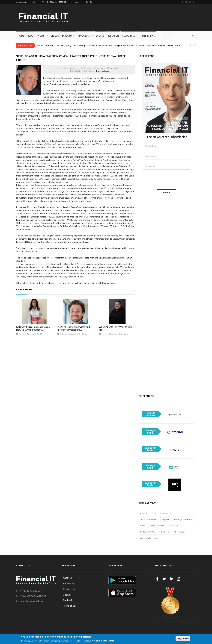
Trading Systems (157, 526)
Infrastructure (180, 532)
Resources (129, 36)
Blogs (31, 36)
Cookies (67, 595)
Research (113, 36)
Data (154, 513)
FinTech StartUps (148, 532)
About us (68, 578)
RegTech (166, 519)
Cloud (143, 526)
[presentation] (167, 179)
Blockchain (173, 526)
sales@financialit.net (33, 601)
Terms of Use (70, 606)
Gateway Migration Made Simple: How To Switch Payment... (34, 328)
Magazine (84, 36)
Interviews (148, 36)
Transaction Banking (149, 519)
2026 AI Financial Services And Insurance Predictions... (74, 328)
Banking (144, 513)
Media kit (68, 600)
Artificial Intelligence (149, 538)
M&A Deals (164, 532)
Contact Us (69, 589)
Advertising (69, 583)
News (41, 36)
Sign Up (89, 2)
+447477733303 (30, 591)
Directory (69, 36)
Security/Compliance (183, 519)
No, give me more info (103, 641)
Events (100, 36)
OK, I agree (183, 639)
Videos (55, 36)
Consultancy (166, 513)
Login (77, 2)
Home (21, 36)
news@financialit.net (33, 596)
